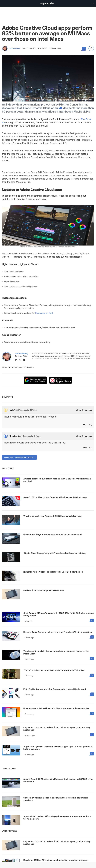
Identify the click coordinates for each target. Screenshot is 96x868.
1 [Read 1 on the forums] (92, 637)
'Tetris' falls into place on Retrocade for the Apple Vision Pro (54, 670)
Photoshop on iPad (44, 313)
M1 (60, 108)
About (84, 410)
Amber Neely (15, 48)
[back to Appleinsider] (47, 4)
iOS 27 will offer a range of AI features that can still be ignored (55, 689)
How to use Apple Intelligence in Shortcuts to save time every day (56, 708)
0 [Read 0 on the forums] (92, 620)
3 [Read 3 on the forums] (92, 675)
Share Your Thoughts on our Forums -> (19, 457)
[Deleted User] (16, 436)
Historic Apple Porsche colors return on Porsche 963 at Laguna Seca (58, 632)
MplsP (13, 410)
